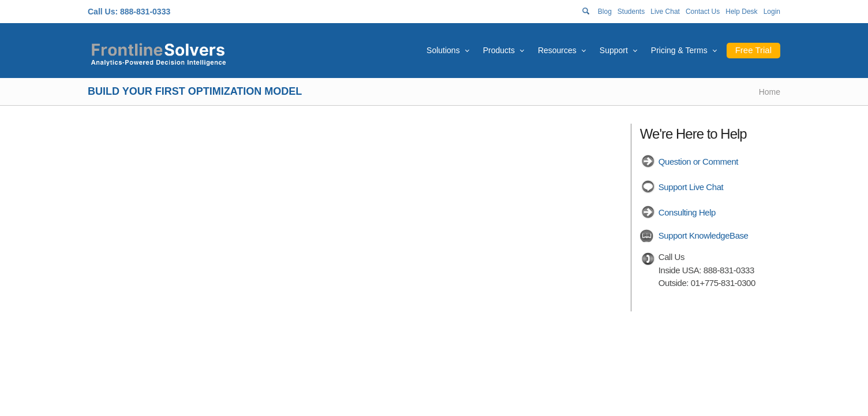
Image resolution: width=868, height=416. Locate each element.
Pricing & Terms (679, 50)
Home (770, 92)
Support (614, 50)
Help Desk (741, 12)
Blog (605, 12)
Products (499, 50)
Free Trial (753, 50)
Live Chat (665, 12)
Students (631, 12)
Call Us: (103, 12)
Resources (557, 50)
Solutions (443, 50)
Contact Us (703, 12)
